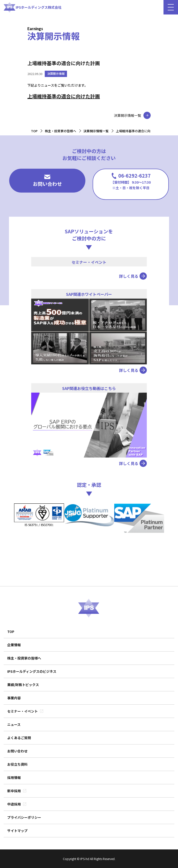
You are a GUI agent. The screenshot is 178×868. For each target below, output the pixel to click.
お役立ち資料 (17, 764)
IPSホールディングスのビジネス (32, 671)
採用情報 (14, 778)
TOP (11, 632)
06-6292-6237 (131, 181)
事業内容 (14, 698)
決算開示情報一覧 (127, 115)
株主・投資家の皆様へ (24, 658)
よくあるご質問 (19, 738)
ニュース (14, 724)
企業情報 (14, 645)
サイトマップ (17, 831)
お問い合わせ (47, 181)
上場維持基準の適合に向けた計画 (64, 96)
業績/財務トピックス (23, 685)
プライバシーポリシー (24, 817)
